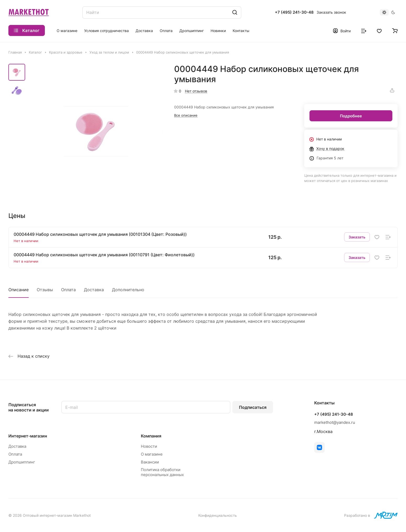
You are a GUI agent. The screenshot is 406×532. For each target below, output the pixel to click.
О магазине (152, 454)
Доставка (94, 290)
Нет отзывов (196, 91)
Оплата (68, 290)
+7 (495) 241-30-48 (294, 12)
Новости (149, 446)
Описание (18, 290)
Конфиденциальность (218, 515)
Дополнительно (128, 290)
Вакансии (150, 462)
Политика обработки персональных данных (162, 472)
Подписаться (253, 407)
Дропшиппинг (22, 462)
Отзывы (45, 290)
